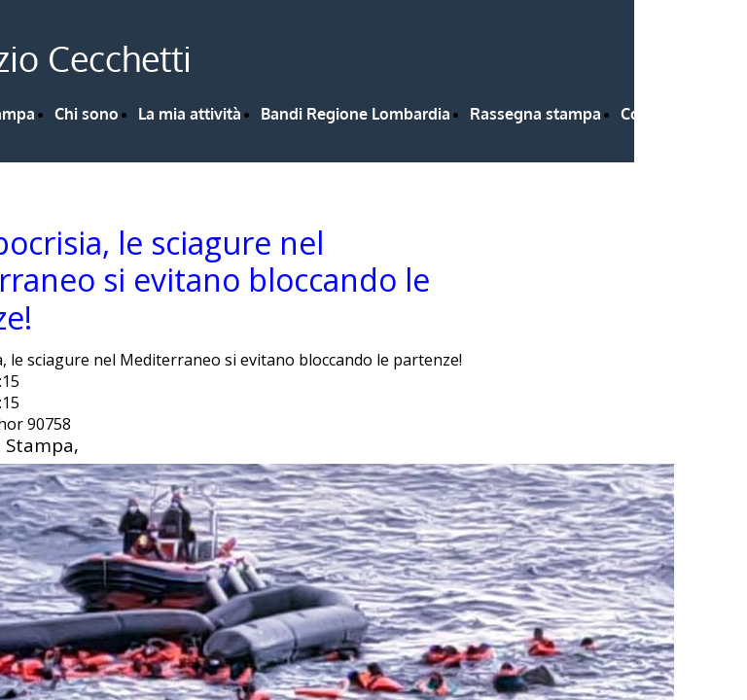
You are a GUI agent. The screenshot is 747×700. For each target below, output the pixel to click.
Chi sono (87, 114)
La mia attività (190, 114)
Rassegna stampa (535, 114)
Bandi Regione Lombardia (356, 114)
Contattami (662, 114)
